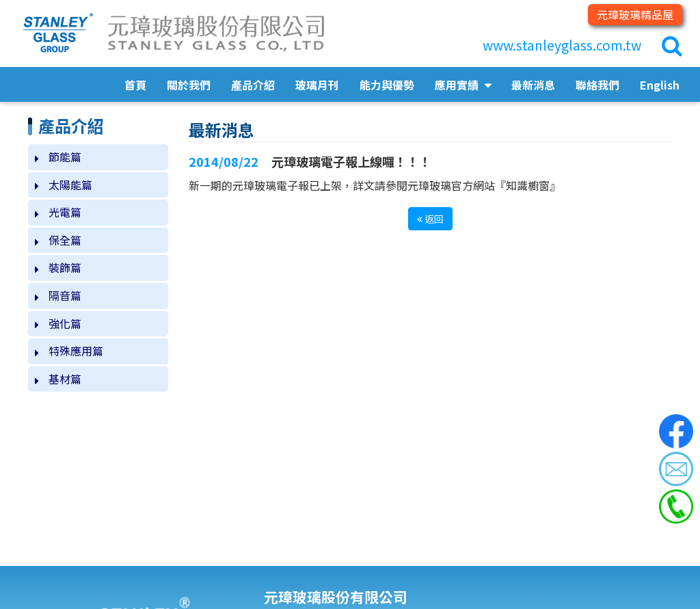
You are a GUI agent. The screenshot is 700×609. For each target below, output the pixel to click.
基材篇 (65, 379)
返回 (430, 219)
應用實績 (458, 85)
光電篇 (65, 212)
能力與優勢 (387, 85)
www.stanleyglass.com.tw (562, 45)
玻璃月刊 (317, 85)
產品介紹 (253, 85)
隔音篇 (65, 295)
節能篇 (65, 157)
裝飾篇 (65, 267)
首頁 (135, 85)
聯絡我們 (597, 85)
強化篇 (65, 323)
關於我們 (189, 85)
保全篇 (65, 240)
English (660, 85)
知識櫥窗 (528, 185)
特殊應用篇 (76, 351)
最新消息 (533, 85)
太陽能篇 (70, 185)
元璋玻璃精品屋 (635, 14)
